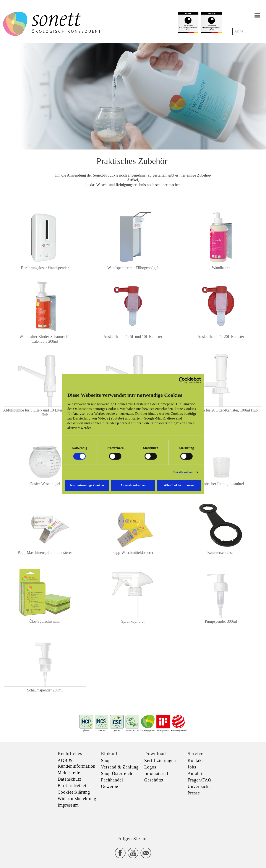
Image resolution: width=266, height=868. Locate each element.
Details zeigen (183, 472)
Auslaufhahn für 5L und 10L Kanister (133, 337)
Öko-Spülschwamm (45, 621)
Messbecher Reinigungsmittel (221, 484)
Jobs (192, 767)
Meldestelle (69, 773)
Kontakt (195, 760)
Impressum (68, 805)
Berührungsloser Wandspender (45, 268)
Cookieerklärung (74, 792)
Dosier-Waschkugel (45, 484)
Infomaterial (156, 773)
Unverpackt (199, 786)
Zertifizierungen (160, 760)
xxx (133, 813)
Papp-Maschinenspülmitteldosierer (45, 553)
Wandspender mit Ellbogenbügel (133, 268)
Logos (150, 767)
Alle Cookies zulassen (179, 485)
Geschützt (154, 780)
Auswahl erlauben (133, 485)
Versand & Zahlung (120, 767)
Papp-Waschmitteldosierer (133, 553)
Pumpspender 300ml (221, 621)
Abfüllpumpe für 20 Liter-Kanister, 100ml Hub (221, 410)
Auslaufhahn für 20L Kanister (221, 337)
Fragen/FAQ (199, 780)
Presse (194, 793)
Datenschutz (70, 779)
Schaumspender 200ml (45, 690)
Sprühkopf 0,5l (133, 621)
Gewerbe (109, 786)
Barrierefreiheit (73, 786)
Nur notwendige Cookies (87, 485)
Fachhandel (112, 780)
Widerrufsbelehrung (77, 799)
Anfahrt (195, 773)
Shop (106, 760)
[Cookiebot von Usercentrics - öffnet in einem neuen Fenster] (182, 380)
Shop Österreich (117, 773)
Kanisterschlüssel (221, 553)
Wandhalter (221, 268)
